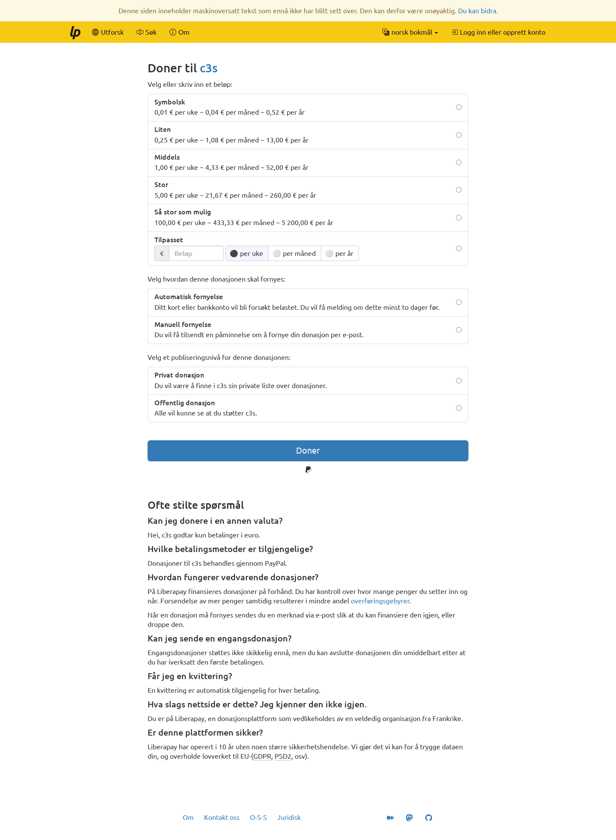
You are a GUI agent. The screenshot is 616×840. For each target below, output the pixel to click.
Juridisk (289, 817)
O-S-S (258, 817)
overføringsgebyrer (380, 601)
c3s (209, 68)
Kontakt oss (222, 817)
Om (188, 817)
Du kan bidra (477, 11)
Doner (308, 450)
